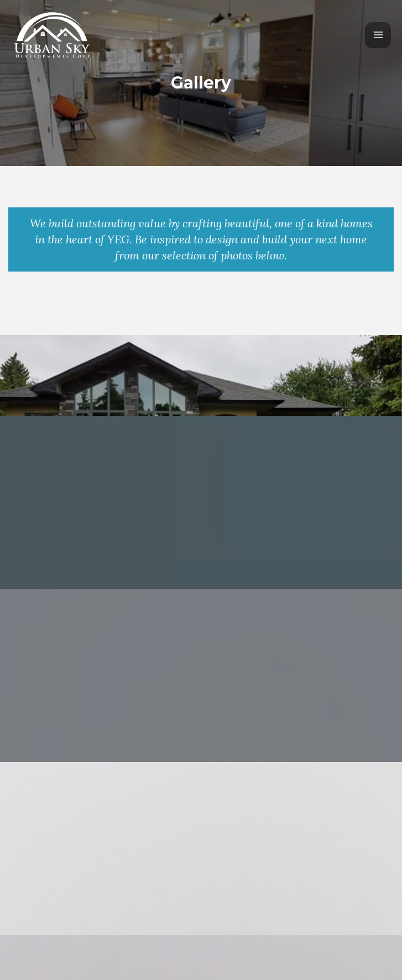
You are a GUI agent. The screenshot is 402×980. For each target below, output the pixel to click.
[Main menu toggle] (378, 35)
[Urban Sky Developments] (53, 35)
